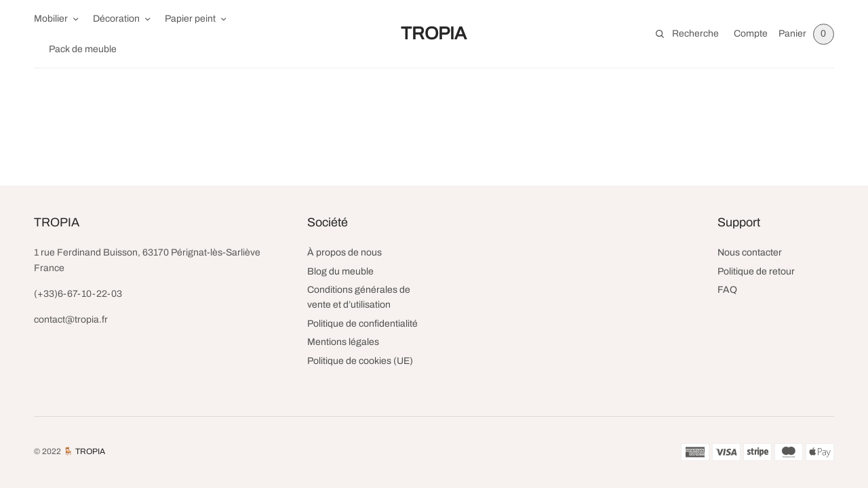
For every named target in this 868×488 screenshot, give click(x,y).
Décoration (116, 19)
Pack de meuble (83, 49)
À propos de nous (344, 252)
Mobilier (51, 19)
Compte (751, 34)
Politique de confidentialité (362, 324)
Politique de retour (756, 271)
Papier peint (190, 19)
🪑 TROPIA (84, 451)
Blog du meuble (340, 271)
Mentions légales (343, 342)
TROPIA (434, 33)
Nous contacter (750, 252)
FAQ (727, 290)
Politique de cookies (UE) (360, 361)
